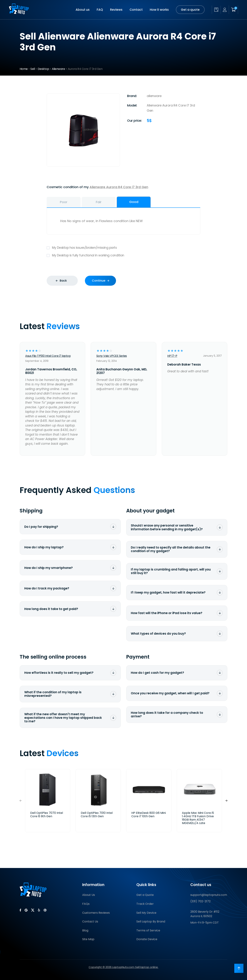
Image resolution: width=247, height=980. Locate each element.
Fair (99, 202)
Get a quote (190, 10)
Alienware (58, 69)
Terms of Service (148, 930)
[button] (226, 801)
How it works (159, 10)
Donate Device (147, 939)
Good (134, 202)
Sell (33, 69)
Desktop (43, 69)
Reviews (116, 10)
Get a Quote (145, 895)
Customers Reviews (96, 913)
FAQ (100, 10)
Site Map (88, 939)
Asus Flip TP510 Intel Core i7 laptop (48, 356)
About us (83, 10)
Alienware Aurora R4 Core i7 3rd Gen (119, 187)
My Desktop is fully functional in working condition (123, 255)
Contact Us (90, 921)
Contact (136, 10)
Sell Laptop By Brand (151, 921)
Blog (85, 930)
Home (24, 69)
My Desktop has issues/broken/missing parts (123, 248)
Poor (64, 202)
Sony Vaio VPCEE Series (112, 356)
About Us (89, 895)
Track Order (145, 904)
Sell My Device (146, 913)
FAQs (86, 904)
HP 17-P (172, 356)
